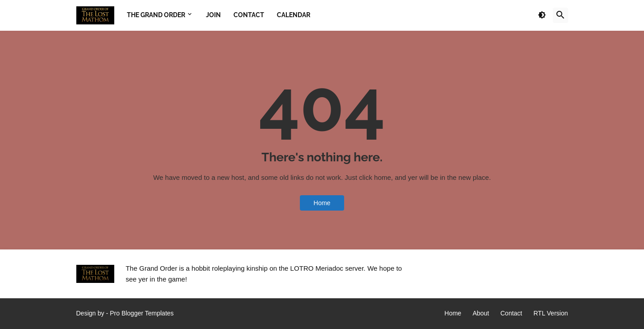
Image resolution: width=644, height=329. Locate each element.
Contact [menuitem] (249, 15)
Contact (511, 313)
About (481, 313)
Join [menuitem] (213, 15)
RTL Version (551, 313)
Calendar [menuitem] (294, 15)
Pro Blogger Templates (142, 313)
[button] (542, 15)
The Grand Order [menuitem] (156, 15)
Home (322, 203)
